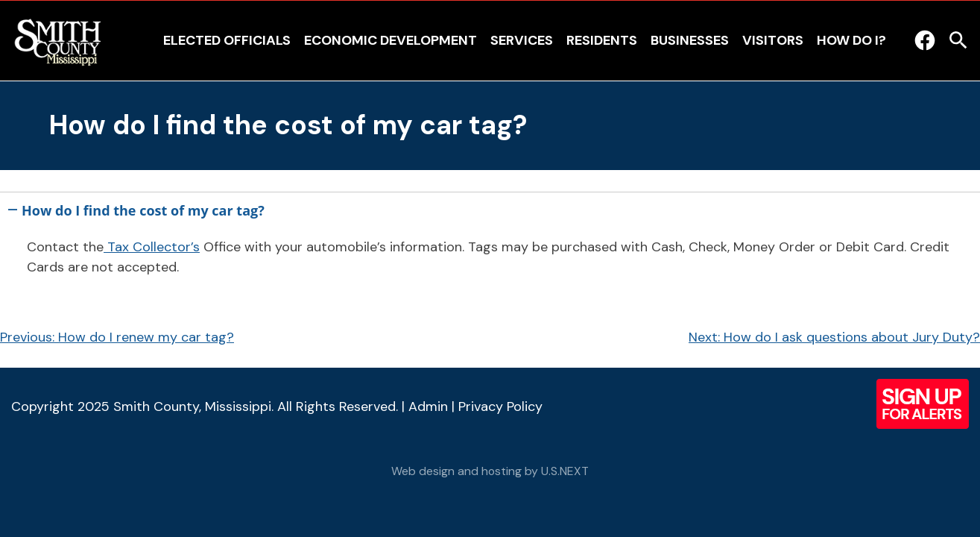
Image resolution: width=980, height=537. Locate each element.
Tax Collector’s (152, 247)
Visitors (773, 40)
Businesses (690, 40)
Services (522, 40)
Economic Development (391, 40)
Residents (602, 40)
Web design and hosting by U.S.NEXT (490, 471)
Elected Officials (227, 40)
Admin (428, 406)
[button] (490, 208)
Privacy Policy (500, 406)
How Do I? (851, 40)
